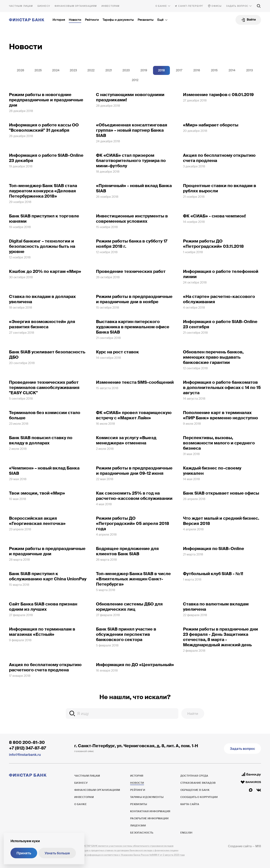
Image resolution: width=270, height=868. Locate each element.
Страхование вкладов (198, 783)
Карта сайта (190, 804)
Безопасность (142, 833)
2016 (197, 70)
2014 (232, 70)
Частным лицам (21, 6)
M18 (258, 846)
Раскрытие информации (149, 818)
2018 (161, 70)
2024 (56, 70)
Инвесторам (111, 6)
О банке (161, 6)
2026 (21, 70)
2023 (73, 70)
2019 (144, 70)
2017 (179, 70)
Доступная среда (194, 776)
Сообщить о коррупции (199, 797)
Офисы (217, 6)
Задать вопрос (237, 6)
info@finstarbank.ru (25, 755)
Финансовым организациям (76, 6)
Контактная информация (150, 811)
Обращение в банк (195, 790)
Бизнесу (44, 6)
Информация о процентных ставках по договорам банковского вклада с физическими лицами (126, 850)
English (186, 833)
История (59, 20)
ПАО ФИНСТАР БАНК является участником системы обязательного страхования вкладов (124, 846)
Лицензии (138, 825)
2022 (91, 70)
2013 (250, 70)
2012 (135, 80)
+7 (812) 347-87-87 (28, 748)
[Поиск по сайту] (259, 6)
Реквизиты (146, 20)
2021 (109, 70)
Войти (251, 20)
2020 (126, 70)
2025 (38, 70)
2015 (214, 70)
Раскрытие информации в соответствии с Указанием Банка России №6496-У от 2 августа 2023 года (129, 855)
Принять (24, 853)
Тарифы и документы (118, 20)
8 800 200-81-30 (27, 742)
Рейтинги (92, 20)
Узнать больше (57, 853)
